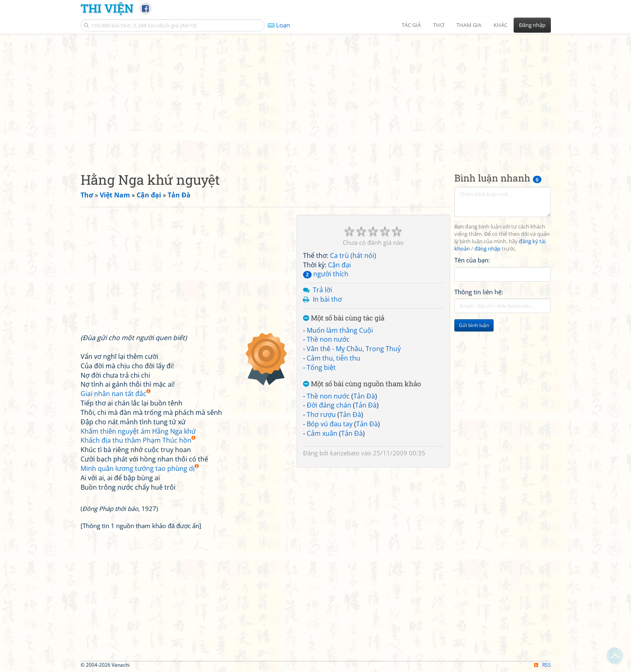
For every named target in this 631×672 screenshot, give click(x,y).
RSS (542, 665)
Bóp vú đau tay (330, 424)
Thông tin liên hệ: (479, 292)
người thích (326, 274)
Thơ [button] (439, 25)
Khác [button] (501, 25)
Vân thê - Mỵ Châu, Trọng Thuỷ (354, 349)
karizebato (345, 453)
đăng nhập (487, 249)
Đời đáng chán (329, 405)
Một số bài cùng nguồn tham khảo (362, 384)
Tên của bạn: (472, 260)
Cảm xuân (322, 433)
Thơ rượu (321, 414)
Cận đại (339, 265)
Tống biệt (321, 367)
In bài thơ (327, 299)
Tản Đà (364, 396)
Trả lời (322, 290)
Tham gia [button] (469, 25)
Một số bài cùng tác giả (344, 318)
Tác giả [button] (411, 25)
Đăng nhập (532, 25)
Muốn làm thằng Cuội (340, 330)
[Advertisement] (316, 96)
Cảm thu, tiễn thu (333, 358)
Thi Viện (107, 8)
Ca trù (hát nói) (353, 255)
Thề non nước (328, 339)
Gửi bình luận (474, 325)
